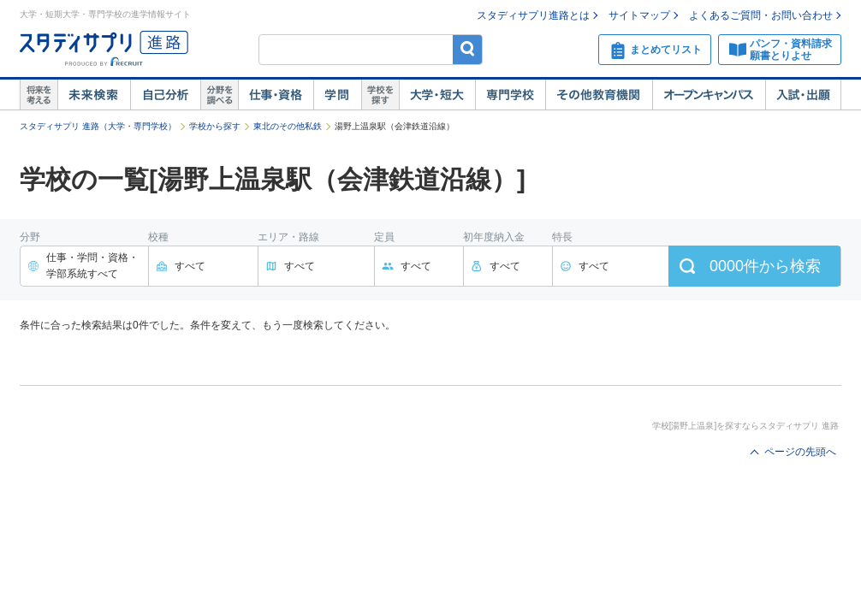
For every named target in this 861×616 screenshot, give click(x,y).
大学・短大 (437, 95)
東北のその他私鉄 (288, 126)
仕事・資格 (276, 95)
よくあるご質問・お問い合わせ (761, 15)
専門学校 (510, 95)
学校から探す (215, 126)
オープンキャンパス (709, 95)
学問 (337, 95)
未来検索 (94, 95)
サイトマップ (639, 15)
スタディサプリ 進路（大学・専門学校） (98, 126)
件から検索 (765, 266)
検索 (468, 49)
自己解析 (165, 95)
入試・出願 (803, 95)
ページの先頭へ (800, 452)
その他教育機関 (599, 95)
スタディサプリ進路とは (533, 15)
